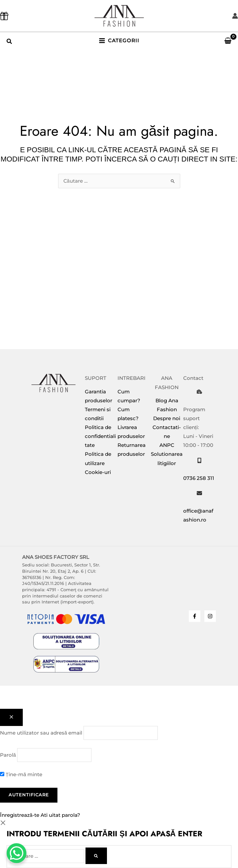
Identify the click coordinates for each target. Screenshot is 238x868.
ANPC (167, 445)
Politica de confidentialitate (100, 436)
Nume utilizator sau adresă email (41, 733)
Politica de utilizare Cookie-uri (98, 463)
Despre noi (167, 418)
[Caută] (96, 856)
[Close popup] (11, 717)
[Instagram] (210, 616)
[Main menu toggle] (119, 41)
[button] (10, 42)
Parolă (8, 755)
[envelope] (199, 493)
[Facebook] (195, 616)
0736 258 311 (199, 478)
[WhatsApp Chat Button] (17, 853)
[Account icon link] (235, 16)
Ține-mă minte (21, 775)
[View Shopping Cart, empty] (225, 41)
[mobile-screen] (199, 460)
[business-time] (199, 392)
